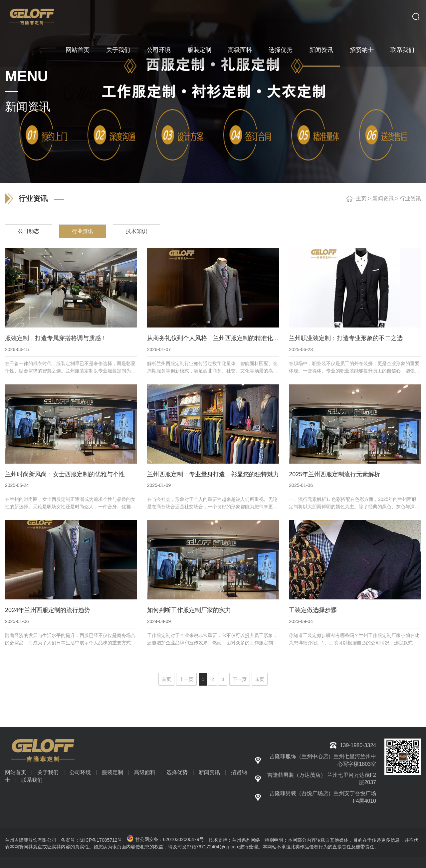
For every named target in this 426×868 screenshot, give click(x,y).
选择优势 (281, 50)
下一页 (240, 679)
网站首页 (78, 50)
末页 (260, 679)
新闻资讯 (321, 50)
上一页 (186, 679)
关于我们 (118, 50)
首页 (166, 679)
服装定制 (199, 50)
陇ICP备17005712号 (101, 840)
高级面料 (240, 50)
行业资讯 (410, 199)
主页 (361, 199)
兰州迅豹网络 (246, 840)
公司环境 (159, 50)
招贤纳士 (362, 50)
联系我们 (402, 50)
